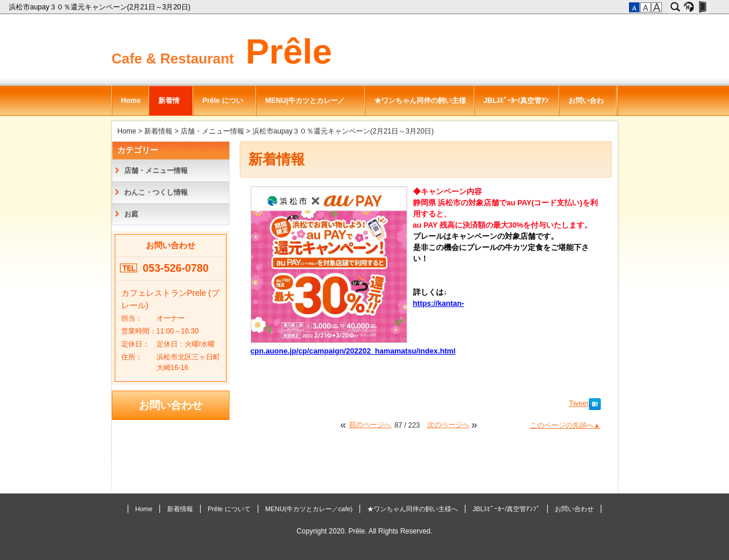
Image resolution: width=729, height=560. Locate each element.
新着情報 (169, 106)
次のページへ (448, 425)
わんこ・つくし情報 (156, 192)
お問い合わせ (586, 106)
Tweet (579, 404)
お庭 (131, 214)
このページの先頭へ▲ (565, 425)
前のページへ (370, 425)
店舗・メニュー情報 (212, 131)
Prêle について (223, 106)
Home (131, 101)
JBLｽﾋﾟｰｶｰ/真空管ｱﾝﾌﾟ (516, 106)
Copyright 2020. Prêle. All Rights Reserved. (364, 531)
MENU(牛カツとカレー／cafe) (305, 106)
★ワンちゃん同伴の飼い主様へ (420, 106)
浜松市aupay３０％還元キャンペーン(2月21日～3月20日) (101, 7)
